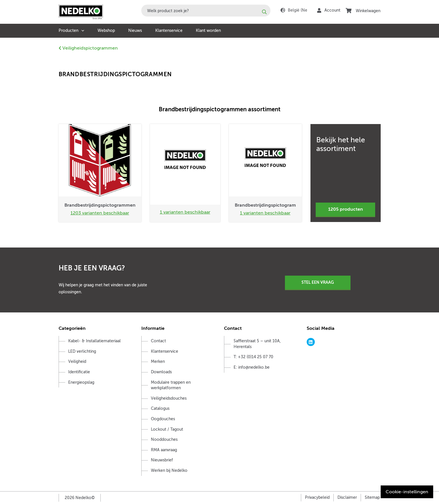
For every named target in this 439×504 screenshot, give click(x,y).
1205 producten (346, 209)
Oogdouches (163, 419)
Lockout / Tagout (167, 429)
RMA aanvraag (164, 450)
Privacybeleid (317, 497)
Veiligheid (77, 362)
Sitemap (372, 497)
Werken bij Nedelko (169, 471)
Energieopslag (81, 382)
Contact (158, 341)
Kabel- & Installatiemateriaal (94, 341)
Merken (158, 362)
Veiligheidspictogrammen (88, 48)
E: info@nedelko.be (252, 367)
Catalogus (160, 409)
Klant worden (208, 31)
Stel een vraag (318, 282)
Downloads (161, 372)
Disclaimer (347, 497)
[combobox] (206, 11)
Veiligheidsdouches (169, 398)
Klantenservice (169, 31)
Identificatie (79, 372)
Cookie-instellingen (407, 492)
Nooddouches (164, 440)
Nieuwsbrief (162, 460)
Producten (68, 31)
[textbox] (206, 11)
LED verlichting (82, 351)
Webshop (106, 31)
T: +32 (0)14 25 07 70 (253, 357)
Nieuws (135, 31)
